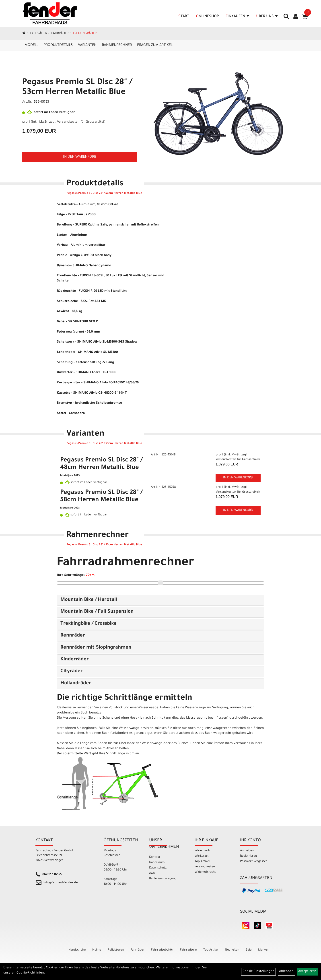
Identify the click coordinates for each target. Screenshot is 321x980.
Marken (263, 950)
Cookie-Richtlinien (30, 973)
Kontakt (155, 857)
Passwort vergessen (254, 861)
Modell (31, 45)
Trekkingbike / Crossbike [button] (88, 624)
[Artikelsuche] (286, 18)
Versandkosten (205, 867)
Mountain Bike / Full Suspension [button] (97, 612)
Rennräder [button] (73, 636)
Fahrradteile (188, 950)
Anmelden (247, 851)
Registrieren (248, 856)
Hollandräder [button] (76, 684)
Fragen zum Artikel (155, 45)
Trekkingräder (85, 34)
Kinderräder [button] (75, 660)
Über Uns (267, 17)
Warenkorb (202, 851)
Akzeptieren (307, 972)
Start (184, 17)
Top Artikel (202, 861)
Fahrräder (38, 34)
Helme (97, 950)
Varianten (87, 45)
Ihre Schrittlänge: (71, 575)
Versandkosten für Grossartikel (81, 122)
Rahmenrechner (117, 45)
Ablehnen (286, 972)
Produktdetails (58, 45)
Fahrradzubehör (162, 950)
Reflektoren (116, 950)
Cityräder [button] (72, 672)
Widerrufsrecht (205, 872)
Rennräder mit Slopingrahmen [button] (96, 648)
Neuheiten (232, 950)
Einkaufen (238, 17)
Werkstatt (202, 856)
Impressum (157, 863)
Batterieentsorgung (163, 879)
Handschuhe (77, 950)
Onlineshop (207, 17)
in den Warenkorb (80, 157)
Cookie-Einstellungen (258, 972)
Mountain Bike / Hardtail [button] (89, 600)
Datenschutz (158, 868)
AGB (152, 873)
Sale (249, 950)
